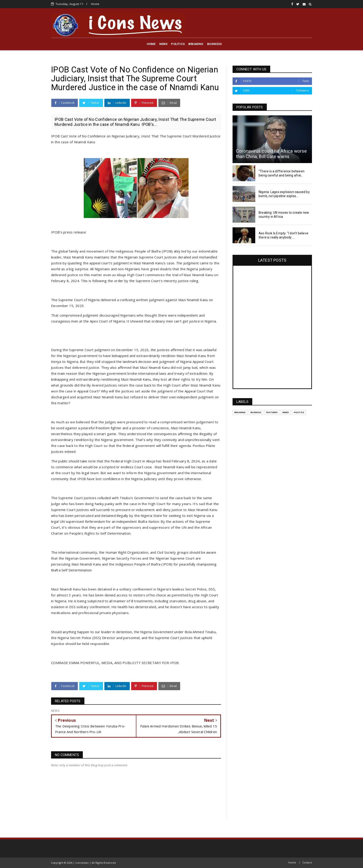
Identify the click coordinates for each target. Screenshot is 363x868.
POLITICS (178, 44)
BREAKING (196, 44)
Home (95, 4)
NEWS (163, 44)
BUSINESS (215, 44)
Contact (307, 862)
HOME (151, 44)
